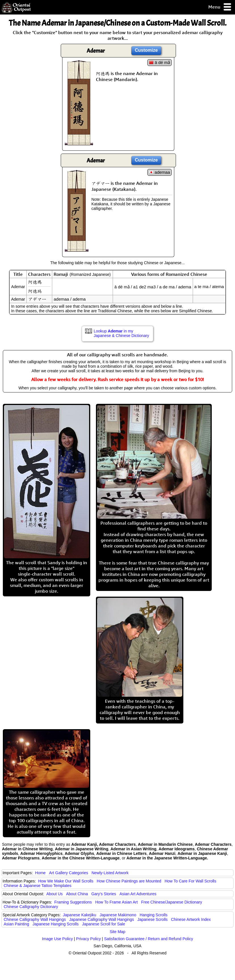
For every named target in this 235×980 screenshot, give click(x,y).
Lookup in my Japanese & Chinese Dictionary (121, 333)
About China (77, 894)
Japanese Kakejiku (80, 915)
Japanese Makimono (118, 915)
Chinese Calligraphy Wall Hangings (35, 919)
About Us (54, 894)
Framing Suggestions (73, 902)
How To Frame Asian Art (116, 902)
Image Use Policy (57, 939)
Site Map (117, 932)
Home (40, 873)
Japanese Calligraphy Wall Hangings (102, 919)
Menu (220, 7)
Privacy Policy (88, 939)
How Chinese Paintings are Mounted (129, 881)
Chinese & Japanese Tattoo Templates (37, 886)
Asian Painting (16, 924)
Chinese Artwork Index (191, 919)
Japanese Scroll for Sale (104, 924)
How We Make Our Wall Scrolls (66, 881)
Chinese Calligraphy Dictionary (31, 907)
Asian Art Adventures (138, 894)
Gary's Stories (104, 894)
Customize (146, 50)
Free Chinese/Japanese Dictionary (172, 902)
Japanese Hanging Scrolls (55, 924)
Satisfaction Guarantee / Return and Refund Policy (149, 939)
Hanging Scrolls (154, 915)
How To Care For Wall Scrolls (190, 881)
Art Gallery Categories (69, 873)
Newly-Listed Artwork (110, 873)
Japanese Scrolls (153, 919)
